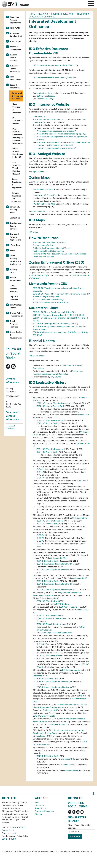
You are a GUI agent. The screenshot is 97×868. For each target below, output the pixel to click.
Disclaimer (40, 805)
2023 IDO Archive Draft (47, 524)
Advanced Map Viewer (43, 190)
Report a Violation (14, 298)
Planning (43, 14)
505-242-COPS (9, 839)
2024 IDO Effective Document (50, 449)
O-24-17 (40, 478)
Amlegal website (36, 172)
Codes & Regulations (62, 14)
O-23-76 (40, 544)
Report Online (8, 830)
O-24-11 (40, 469)
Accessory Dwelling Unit (16, 35)
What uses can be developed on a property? (56, 131)
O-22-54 (40, 535)
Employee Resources (44, 811)
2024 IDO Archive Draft (47, 452)
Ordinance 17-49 (71, 770)
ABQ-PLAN (15, 28)
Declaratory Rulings (46, 99)
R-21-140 (41, 644)
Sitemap (39, 814)
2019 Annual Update (71, 670)
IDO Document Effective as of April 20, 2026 (53, 65)
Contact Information (12, 380)
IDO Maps (33, 232)
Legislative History (45, 93)
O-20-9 (82, 696)
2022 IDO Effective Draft (48, 601)
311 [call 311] (8, 827)
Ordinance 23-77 (80, 518)
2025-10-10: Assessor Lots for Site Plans (51, 302)
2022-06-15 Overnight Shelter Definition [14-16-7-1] (55, 324)
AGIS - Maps (15, 41)
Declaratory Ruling (39, 275)
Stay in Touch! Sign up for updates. (79, 826)
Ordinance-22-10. (58, 558)
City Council (56, 377)
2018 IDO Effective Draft (48, 756)
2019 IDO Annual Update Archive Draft (54, 681)
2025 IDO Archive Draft (47, 423)
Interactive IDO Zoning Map (49, 119)
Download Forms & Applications (15, 237)
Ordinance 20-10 (40, 676)
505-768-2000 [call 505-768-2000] (19, 827)
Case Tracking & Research (17, 108)
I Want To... (15, 245)
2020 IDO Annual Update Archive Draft (54, 618)
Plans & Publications (15, 279)
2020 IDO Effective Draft (48, 616)
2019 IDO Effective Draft (48, 679)
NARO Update (62, 604)
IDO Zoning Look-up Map (44, 204)
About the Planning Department (15, 20)
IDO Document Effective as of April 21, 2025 (52, 78)
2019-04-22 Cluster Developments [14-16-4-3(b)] (55, 312)
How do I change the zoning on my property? (56, 148)
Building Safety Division (13, 58)
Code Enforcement (15, 78)
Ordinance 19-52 (50, 710)
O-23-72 (40, 538)
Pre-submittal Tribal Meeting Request (50, 242)
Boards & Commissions (15, 48)
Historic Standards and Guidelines (16, 197)
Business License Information (15, 69)
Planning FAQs (13, 271)
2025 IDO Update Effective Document (54, 403)
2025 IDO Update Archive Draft (51, 406)
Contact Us (15, 218)
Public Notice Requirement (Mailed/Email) (52, 248)
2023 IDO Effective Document (50, 521)
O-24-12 (40, 472)
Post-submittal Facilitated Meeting (48, 251)
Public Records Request (14, 289)
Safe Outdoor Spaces (16, 306)
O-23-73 (80, 481)
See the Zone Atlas (37, 212)
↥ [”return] (93, 793)
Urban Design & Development (16, 335)
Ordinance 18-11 (69, 765)
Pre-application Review (43, 245)
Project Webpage (37, 356)
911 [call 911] (16, 833)
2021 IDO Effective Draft (48, 561)
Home (32, 14)
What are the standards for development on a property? (61, 134)
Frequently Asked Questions (49, 142)
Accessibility (41, 808)
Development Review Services (16, 226)
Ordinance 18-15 (68, 759)
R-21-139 (41, 659)
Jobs (37, 803)
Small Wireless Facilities (14, 324)
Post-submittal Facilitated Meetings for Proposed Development (18, 136)
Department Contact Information (12, 416)
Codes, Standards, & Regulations (17, 183)
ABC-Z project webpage (79, 142)
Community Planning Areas (15, 210)
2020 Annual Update (68, 607)
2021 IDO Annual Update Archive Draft (54, 564)
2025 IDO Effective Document (50, 420)
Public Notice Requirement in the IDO (18, 153)
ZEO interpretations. (46, 96)
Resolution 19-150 (44, 736)
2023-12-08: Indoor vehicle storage (48, 300)
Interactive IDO (40, 117)
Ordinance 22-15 (52, 598)
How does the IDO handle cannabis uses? (55, 145)
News (12, 250)
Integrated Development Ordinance (18, 96)
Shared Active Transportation (16, 314)
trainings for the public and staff (58, 633)
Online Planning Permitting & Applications (15, 260)
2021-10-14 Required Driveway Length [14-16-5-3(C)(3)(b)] (58, 315)
